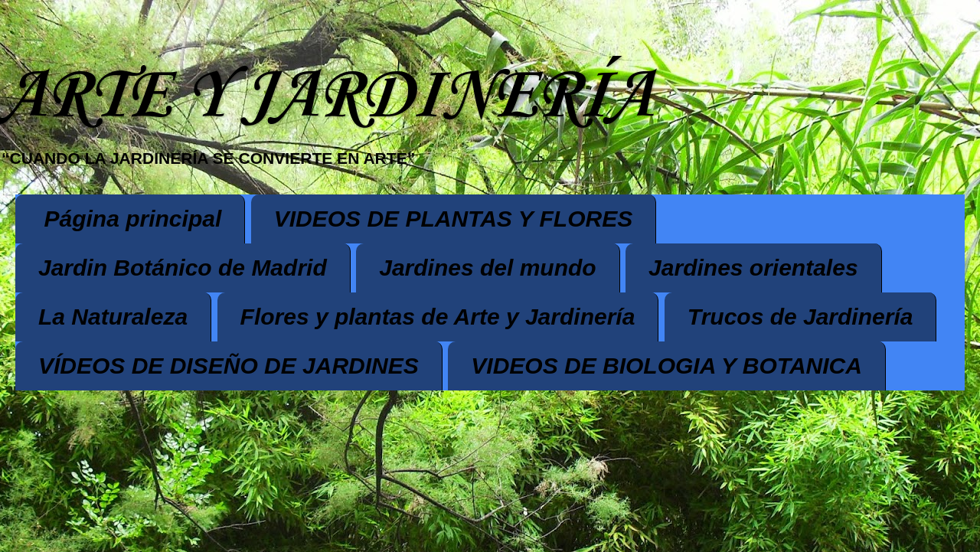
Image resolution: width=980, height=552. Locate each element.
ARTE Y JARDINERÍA (326, 97)
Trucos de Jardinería (800, 317)
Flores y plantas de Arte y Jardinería (438, 317)
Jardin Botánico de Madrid (183, 268)
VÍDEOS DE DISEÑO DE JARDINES (229, 366)
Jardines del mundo (487, 268)
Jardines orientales (753, 268)
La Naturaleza (113, 317)
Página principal (133, 219)
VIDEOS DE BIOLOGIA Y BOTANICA (666, 366)
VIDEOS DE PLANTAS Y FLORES (453, 219)
